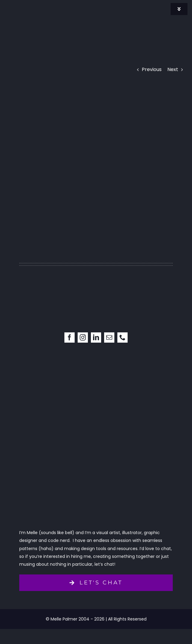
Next (173, 69)
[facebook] (70, 338)
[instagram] (83, 338)
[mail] (109, 338)
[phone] (122, 338)
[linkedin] (96, 338)
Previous (152, 69)
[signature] (38, 5)
